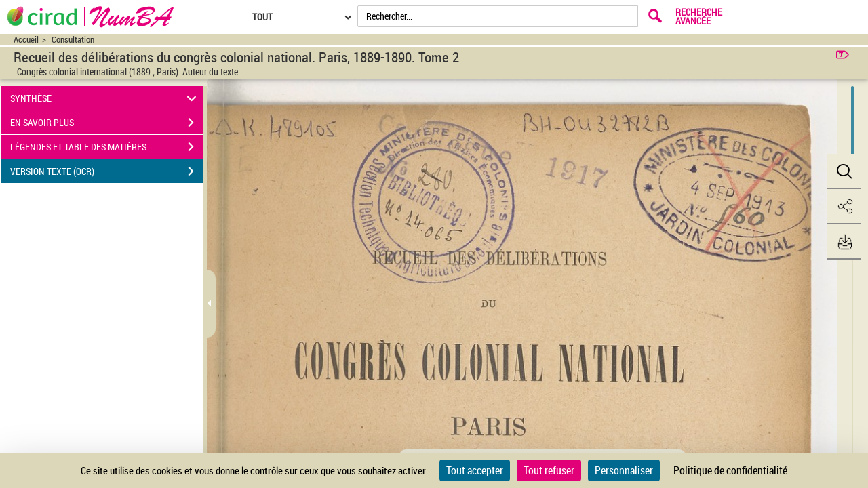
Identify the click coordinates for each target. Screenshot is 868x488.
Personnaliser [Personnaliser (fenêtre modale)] (624, 470)
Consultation (73, 40)
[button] (844, 171)
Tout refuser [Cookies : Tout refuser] (549, 470)
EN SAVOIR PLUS (106, 123)
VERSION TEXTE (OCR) (106, 171)
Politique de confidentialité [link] (730, 470)
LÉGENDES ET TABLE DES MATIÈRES (106, 147)
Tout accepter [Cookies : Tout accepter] (475, 470)
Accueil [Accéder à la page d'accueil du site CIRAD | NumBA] (26, 40)
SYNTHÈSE (105, 98)
